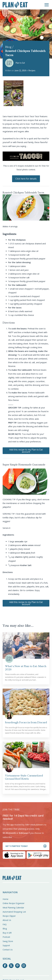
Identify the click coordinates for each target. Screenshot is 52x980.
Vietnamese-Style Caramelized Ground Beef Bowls (24, 777)
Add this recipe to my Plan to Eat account (26, 451)
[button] (47, 5)
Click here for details (26, 179)
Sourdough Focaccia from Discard (26, 722)
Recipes (32, 71)
